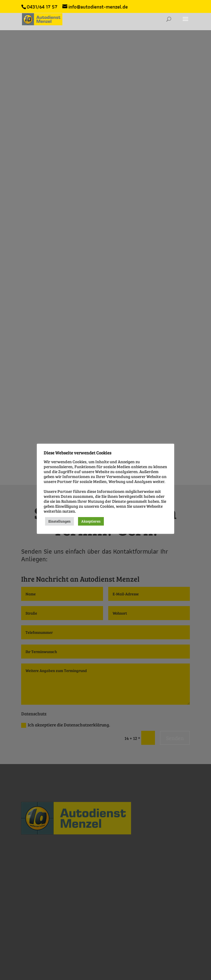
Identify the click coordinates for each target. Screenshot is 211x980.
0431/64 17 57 (42, 7)
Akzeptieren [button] (91, 521)
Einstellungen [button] (59, 521)
